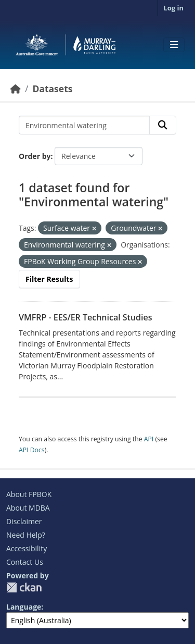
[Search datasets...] (84, 125)
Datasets (52, 89)
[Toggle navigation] (174, 45)
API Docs (32, 450)
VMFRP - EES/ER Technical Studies (86, 317)
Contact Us (25, 562)
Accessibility (27, 548)
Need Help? (26, 535)
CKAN (24, 587)
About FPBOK (29, 494)
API (149, 439)
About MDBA (28, 508)
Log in (173, 8)
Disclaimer (24, 521)
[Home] (16, 89)
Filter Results (49, 279)
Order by (35, 156)
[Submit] (163, 125)
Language (24, 607)
